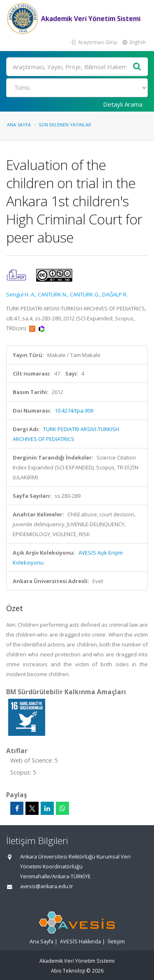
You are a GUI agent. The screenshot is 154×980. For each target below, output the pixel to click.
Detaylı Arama (123, 104)
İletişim (116, 941)
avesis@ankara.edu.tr (47, 886)
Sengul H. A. (21, 294)
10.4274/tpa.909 (74, 411)
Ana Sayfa (19, 125)
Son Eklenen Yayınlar (65, 125)
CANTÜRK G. (85, 294)
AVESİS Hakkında (80, 941)
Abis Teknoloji (68, 971)
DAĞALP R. (115, 294)
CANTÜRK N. (53, 294)
